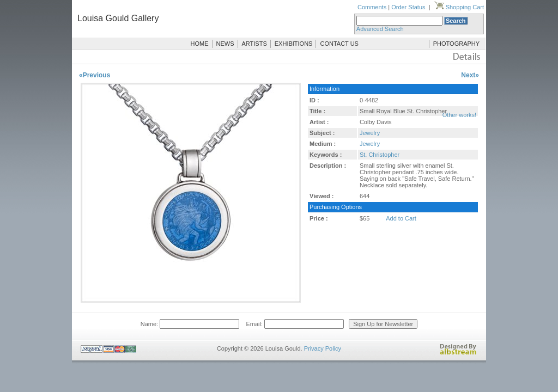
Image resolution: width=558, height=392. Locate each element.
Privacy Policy (323, 348)
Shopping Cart (459, 7)
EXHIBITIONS (294, 44)
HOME (200, 44)
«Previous (95, 75)
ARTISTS (254, 44)
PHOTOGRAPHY (456, 44)
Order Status (408, 7)
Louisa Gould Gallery (118, 18)
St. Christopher (380, 155)
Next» (470, 75)
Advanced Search (380, 29)
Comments (372, 7)
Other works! (459, 115)
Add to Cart (401, 218)
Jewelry (370, 133)
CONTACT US (339, 44)
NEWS (225, 44)
